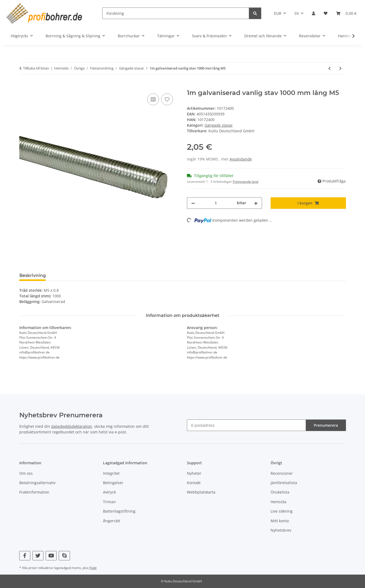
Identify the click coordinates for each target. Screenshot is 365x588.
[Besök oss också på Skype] (64, 556)
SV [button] (297, 13)
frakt (93, 568)
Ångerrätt (112, 521)
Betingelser (113, 483)
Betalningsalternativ (37, 483)
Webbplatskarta (201, 492)
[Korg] (346, 13)
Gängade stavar (219, 125)
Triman (109, 502)
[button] (314, 13)
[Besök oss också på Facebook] (25, 556)
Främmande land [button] (246, 182)
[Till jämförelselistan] (153, 99)
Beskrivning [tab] (33, 275)
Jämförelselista (284, 483)
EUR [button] (278, 13)
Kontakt (194, 483)
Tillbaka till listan (36, 68)
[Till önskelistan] (167, 99)
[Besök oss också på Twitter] (38, 556)
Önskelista (280, 492)
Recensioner (282, 473)
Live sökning (282, 511)
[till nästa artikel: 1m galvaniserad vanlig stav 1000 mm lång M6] (340, 68)
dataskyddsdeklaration (72, 426)
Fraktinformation (34, 492)
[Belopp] (216, 203)
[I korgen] (24, 86)
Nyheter (194, 473)
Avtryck (109, 492)
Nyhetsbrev (281, 530)
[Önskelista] (326, 13)
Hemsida (279, 502)
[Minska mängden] (193, 203)
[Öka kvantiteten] (256, 203)
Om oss (26, 473)
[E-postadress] (246, 425)
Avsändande (241, 159)
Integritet (111, 473)
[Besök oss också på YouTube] (51, 556)
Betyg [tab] (61, 275)
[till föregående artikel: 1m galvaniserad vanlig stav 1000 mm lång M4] (329, 68)
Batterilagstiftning (119, 511)
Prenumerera (326, 425)
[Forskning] (176, 13)
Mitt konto (280, 521)
